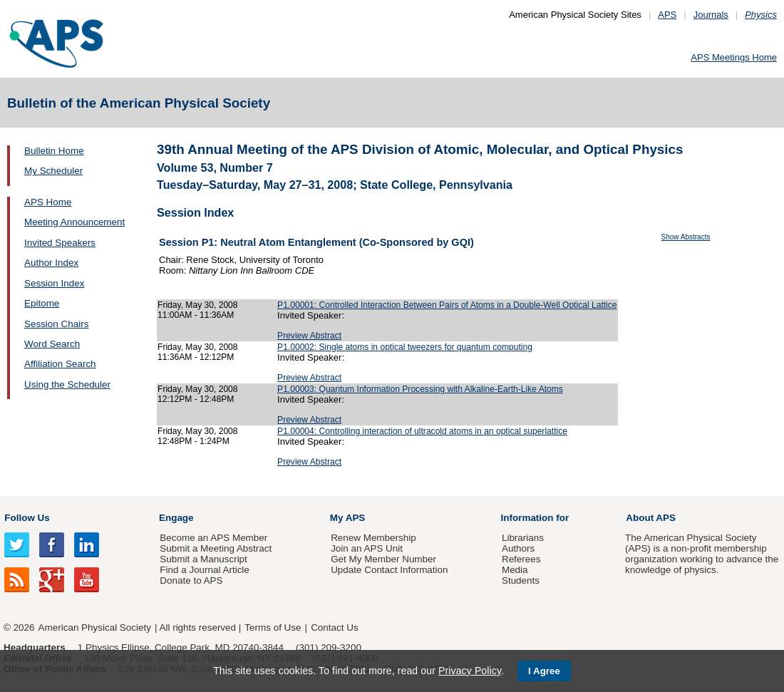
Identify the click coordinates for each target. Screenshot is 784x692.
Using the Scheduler (67, 384)
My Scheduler (53, 171)
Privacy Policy (470, 671)
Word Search (52, 344)
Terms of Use (273, 628)
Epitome (42, 303)
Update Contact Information (389, 570)
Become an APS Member (213, 538)
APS (667, 15)
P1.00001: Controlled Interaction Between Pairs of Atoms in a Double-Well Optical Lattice (447, 305)
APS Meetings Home (734, 57)
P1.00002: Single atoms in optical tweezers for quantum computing (405, 347)
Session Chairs (56, 324)
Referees (521, 559)
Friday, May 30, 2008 (198, 305)
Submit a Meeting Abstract (216, 548)
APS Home (48, 202)
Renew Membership (373, 538)
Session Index (54, 283)
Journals (711, 15)
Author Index (51, 263)
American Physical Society (95, 628)
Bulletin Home (54, 151)
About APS (651, 518)
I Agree (544, 671)
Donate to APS (191, 580)
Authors (518, 548)
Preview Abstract (309, 336)
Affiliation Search (60, 364)
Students (521, 580)
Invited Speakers (60, 243)
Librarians (523, 538)
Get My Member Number (383, 559)
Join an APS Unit (367, 548)
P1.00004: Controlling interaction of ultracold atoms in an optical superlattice (422, 431)
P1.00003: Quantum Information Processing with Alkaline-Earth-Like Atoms (420, 389)
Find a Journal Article (204, 570)
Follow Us (27, 518)
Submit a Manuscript (203, 559)
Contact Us (334, 628)
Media (515, 570)
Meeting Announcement (74, 222)
